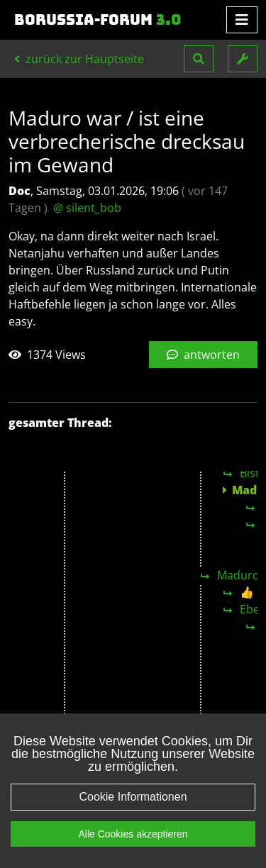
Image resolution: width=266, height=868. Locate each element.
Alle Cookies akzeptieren (133, 850)
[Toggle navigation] (242, 20)
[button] (199, 59)
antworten (203, 355)
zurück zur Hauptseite (79, 59)
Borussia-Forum (98, 20)
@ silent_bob (87, 208)
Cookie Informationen (133, 812)
